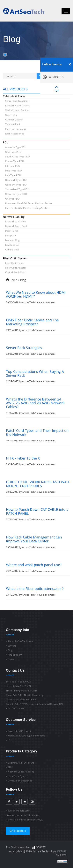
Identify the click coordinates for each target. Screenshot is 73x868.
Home (13, 280)
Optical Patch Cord (15, 272)
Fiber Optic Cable (15, 263)
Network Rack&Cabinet (18, 106)
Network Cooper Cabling (21, 772)
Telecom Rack (13, 124)
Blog (10, 650)
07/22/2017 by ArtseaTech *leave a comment (38, 514)
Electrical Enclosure (16, 129)
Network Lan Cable (15, 221)
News (11, 659)
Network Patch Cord (16, 226)
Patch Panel (12, 231)
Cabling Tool (12, 250)
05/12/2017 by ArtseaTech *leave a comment (38, 542)
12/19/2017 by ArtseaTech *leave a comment (38, 376)
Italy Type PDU (13, 175)
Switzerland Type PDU (17, 189)
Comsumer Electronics (20, 781)
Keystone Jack (13, 245)
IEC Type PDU (13, 166)
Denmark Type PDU (16, 180)
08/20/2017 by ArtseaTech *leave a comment (38, 487)
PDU (10, 767)
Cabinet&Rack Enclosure (21, 763)
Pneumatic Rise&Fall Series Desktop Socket (29, 203)
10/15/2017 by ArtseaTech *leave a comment (38, 435)
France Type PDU (15, 161)
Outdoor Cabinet (14, 120)
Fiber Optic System (18, 776)
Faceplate (11, 236)
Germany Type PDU (16, 185)
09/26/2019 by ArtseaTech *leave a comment (38, 297)
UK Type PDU (12, 199)
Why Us (12, 646)
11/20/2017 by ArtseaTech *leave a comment (38, 406)
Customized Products (19, 731)
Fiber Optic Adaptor (16, 268)
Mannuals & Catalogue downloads (26, 736)
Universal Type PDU (16, 194)
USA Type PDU (13, 152)
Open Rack (11, 115)
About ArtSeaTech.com (20, 641)
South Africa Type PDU (18, 157)
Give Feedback (18, 831)
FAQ (10, 740)
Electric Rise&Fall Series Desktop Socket (27, 208)
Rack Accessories (15, 134)
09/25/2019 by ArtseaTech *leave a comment (38, 325)
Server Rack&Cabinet (17, 101)
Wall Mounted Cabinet (17, 110)
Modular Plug (12, 240)
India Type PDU (14, 171)
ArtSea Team (15, 655)
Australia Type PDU (16, 147)
